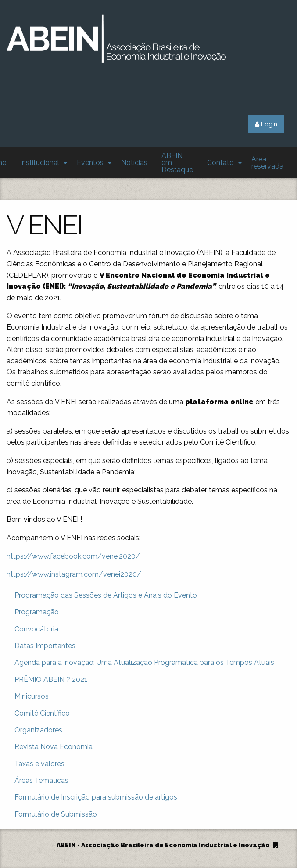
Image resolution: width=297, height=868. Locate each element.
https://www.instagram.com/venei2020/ (74, 574)
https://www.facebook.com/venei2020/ (73, 556)
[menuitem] (41, 163)
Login (266, 124)
